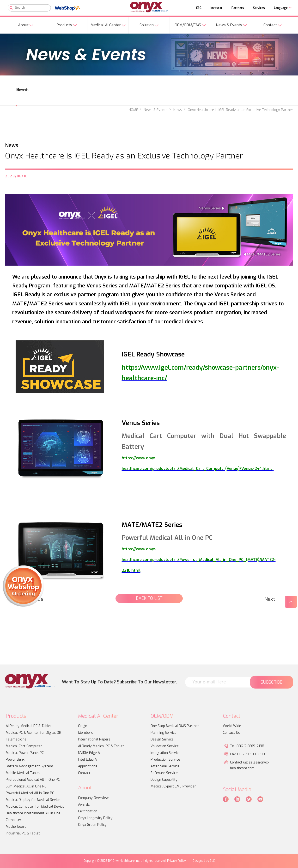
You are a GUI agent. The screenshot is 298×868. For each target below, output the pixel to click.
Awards (84, 805)
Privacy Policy (176, 861)
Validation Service (165, 746)
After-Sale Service (165, 766)
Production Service (165, 760)
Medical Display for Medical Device (33, 800)
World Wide (232, 726)
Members (86, 733)
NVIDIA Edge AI (89, 753)
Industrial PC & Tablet (23, 833)
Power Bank (15, 760)
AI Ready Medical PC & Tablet (29, 726)
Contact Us (231, 733)
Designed (199, 861)
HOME (133, 110)
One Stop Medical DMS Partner (175, 726)
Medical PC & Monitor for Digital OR (33, 733)
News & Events (156, 110)
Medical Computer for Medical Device (35, 807)
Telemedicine (16, 739)
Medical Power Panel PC (25, 753)
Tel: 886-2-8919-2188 (247, 746)
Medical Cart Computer (24, 746)
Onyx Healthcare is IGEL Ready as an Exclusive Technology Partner (240, 110)
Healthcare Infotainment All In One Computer (33, 817)
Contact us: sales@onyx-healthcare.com (249, 765)
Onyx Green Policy (92, 825)
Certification (88, 811)
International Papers (94, 739)
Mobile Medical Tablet (23, 773)
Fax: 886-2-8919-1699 (247, 754)
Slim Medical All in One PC (26, 786)
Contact (84, 773)
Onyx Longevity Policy (95, 818)
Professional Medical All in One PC (33, 780)
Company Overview (93, 798)
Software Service (164, 773)
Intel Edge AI (88, 760)
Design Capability (164, 780)
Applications (88, 766)
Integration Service (165, 753)
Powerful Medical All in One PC (30, 793)
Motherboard (16, 827)
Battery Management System (29, 766)
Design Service (162, 739)
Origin (83, 726)
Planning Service (164, 733)
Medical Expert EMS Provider (173, 786)
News (178, 110)
